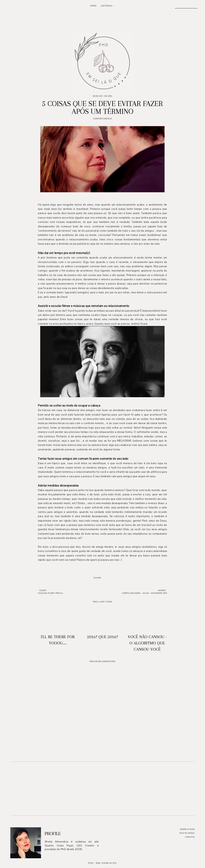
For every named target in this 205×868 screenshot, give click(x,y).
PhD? (91, 863)
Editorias (107, 6)
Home (93, 6)
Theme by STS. (109, 863)
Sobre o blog (187, 829)
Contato (190, 837)
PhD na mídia (187, 833)
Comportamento (102, 119)
